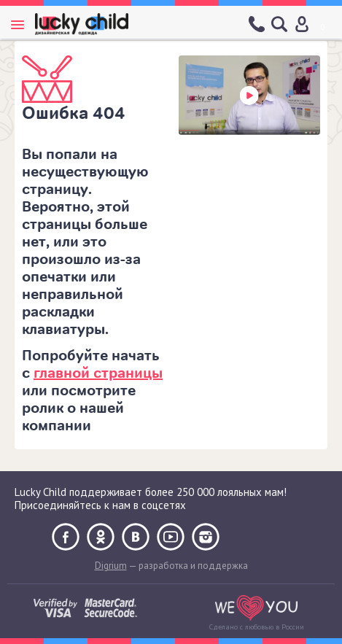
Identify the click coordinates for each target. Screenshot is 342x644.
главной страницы (98, 373)
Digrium (111, 566)
